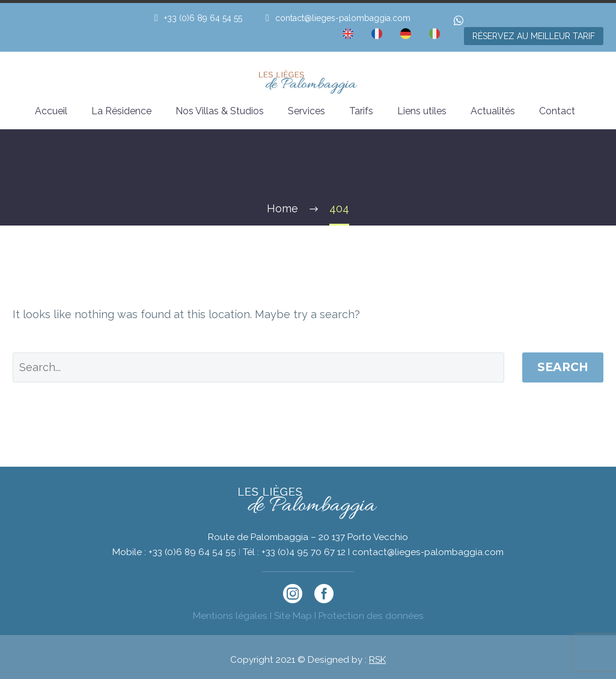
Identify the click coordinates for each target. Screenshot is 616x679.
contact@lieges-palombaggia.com (343, 18)
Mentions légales (230, 616)
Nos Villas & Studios (220, 111)
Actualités (493, 111)
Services (306, 111)
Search (563, 367)
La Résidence (121, 111)
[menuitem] (348, 36)
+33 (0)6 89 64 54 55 (203, 18)
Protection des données (371, 616)
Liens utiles (422, 111)
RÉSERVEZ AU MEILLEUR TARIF (534, 36)
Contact (557, 111)
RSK (377, 660)
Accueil (51, 111)
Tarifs (361, 111)
